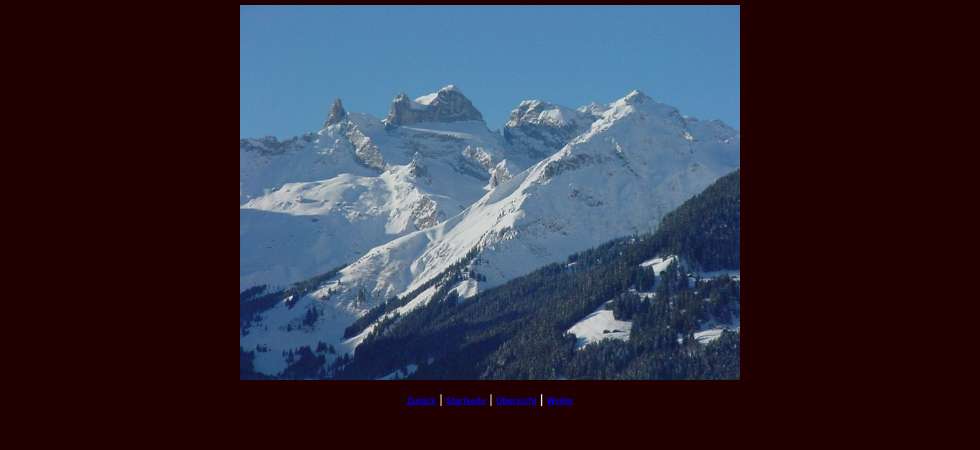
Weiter (560, 401)
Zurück (422, 401)
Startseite (466, 401)
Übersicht (517, 401)
